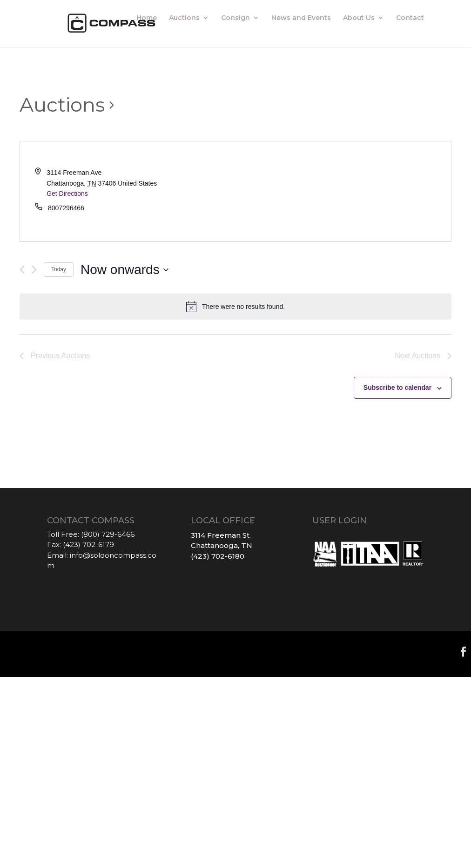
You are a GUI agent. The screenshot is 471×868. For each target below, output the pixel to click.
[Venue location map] (343, 191)
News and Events (301, 19)
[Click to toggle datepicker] (124, 270)
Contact (410, 19)
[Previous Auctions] (22, 270)
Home (147, 19)
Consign (235, 19)
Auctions (184, 19)
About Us (359, 19)
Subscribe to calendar (397, 387)
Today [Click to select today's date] (59, 269)
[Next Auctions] (34, 270)
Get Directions (67, 194)
